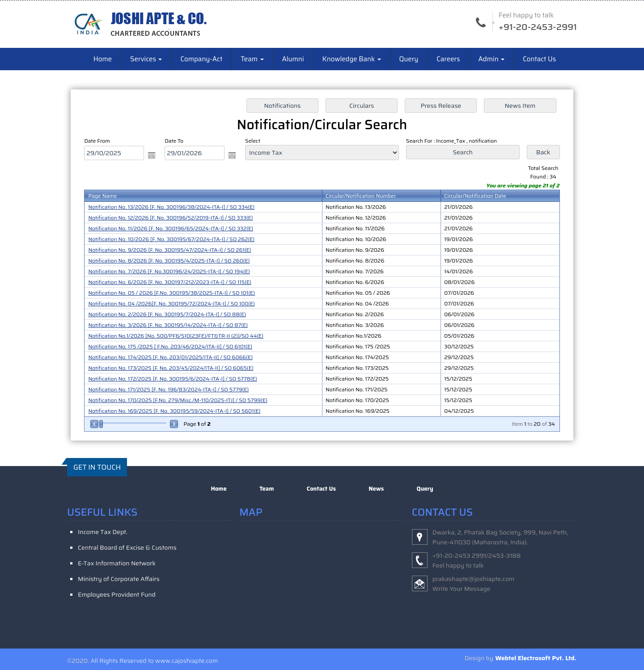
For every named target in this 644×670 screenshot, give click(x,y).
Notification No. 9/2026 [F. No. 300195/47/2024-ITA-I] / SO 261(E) (169, 250)
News (376, 489)
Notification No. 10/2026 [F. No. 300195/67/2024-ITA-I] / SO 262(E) (171, 239)
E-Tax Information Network (117, 563)
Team (252, 59)
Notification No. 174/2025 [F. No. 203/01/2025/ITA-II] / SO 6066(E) (170, 357)
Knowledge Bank (352, 59)
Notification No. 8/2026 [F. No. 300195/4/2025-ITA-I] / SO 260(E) (169, 261)
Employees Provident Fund (117, 594)
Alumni (293, 59)
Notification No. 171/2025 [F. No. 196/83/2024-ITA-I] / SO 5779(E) (168, 389)
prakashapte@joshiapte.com (474, 579)
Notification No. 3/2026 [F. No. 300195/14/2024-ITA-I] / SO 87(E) (168, 325)
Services (146, 59)
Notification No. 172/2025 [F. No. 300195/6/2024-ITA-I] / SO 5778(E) (172, 379)
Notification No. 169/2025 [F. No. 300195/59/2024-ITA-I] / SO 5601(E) (174, 411)
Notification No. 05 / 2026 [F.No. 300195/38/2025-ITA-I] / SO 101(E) (172, 293)
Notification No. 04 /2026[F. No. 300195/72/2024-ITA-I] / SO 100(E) (172, 303)
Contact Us (539, 59)
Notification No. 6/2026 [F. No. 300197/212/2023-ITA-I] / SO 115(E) (169, 282)
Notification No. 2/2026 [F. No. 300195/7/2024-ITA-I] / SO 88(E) (167, 314)
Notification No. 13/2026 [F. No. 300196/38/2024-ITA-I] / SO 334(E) (171, 207)
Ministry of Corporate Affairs (119, 579)
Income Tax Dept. (103, 532)
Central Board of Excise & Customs (127, 547)
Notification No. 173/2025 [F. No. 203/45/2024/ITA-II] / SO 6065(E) (171, 368)
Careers (448, 59)
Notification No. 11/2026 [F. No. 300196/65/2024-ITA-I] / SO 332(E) (171, 228)
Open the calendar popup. (152, 155)
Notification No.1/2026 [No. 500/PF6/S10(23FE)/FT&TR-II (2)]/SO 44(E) (176, 336)
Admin (492, 59)
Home (103, 59)
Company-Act (201, 59)
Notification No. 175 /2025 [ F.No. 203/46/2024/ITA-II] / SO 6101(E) (170, 346)
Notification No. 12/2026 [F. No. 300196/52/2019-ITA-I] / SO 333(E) (170, 218)
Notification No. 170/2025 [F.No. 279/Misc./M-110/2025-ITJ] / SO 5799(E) (178, 400)
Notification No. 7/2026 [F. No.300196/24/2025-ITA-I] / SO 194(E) (169, 271)
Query (409, 59)
